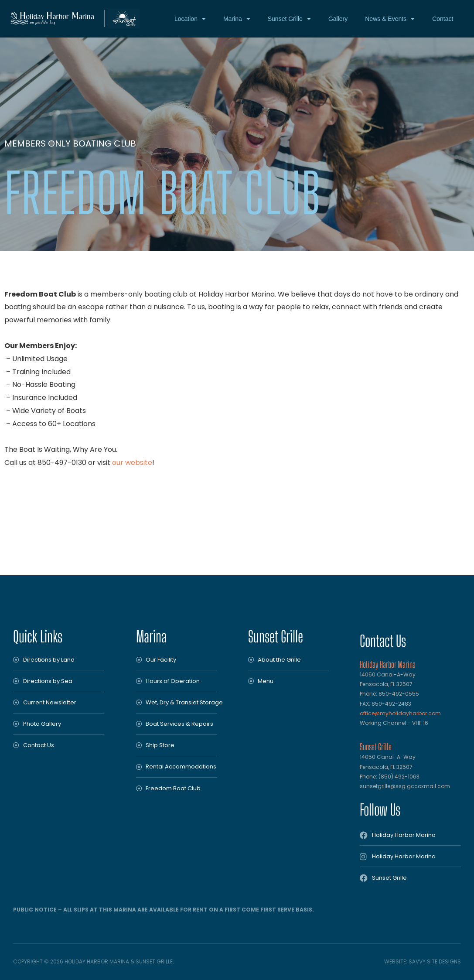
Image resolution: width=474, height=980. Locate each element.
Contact (443, 19)
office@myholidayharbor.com (400, 713)
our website (132, 463)
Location (190, 19)
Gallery (338, 19)
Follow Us (380, 810)
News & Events (390, 19)
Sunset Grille (289, 19)
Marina (237, 19)
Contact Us (383, 641)
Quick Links (38, 637)
